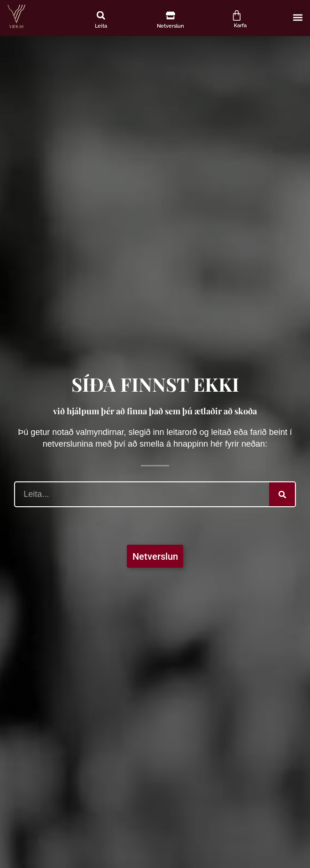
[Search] (282, 494)
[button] (101, 15)
